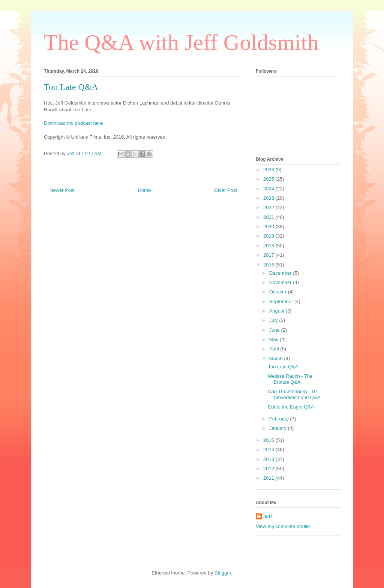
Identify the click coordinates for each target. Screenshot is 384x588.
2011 (269, 478)
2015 (269, 440)
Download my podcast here (73, 123)
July (274, 320)
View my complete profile (283, 526)
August (277, 311)
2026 (269, 170)
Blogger (223, 573)
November (281, 282)
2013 (269, 459)
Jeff (268, 517)
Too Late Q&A (283, 367)
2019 (269, 236)
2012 (269, 469)
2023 (269, 198)
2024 (269, 189)
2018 (269, 246)
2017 (269, 255)
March (277, 358)
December (281, 273)
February (280, 419)
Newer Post (62, 190)
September (282, 301)
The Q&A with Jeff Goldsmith (181, 42)
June (275, 330)
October (279, 292)
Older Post (226, 190)
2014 (269, 450)
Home (145, 190)
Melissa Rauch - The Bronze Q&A (290, 379)
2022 (269, 207)
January (279, 428)
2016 (269, 265)
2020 (269, 227)
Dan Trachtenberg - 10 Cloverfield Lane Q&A (294, 394)
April (275, 349)
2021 (269, 217)
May (274, 339)
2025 (269, 179)
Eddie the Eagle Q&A (291, 407)
